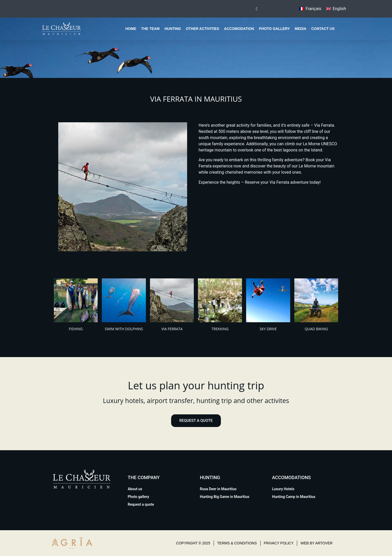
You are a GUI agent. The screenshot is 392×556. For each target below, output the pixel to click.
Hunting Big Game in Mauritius (225, 497)
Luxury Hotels (283, 489)
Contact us (323, 29)
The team (151, 29)
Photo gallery (274, 29)
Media (301, 29)
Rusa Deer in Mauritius (218, 489)
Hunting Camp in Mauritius (294, 497)
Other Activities (202, 29)
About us (135, 489)
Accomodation (239, 29)
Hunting (173, 29)
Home (131, 29)
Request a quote (141, 504)
